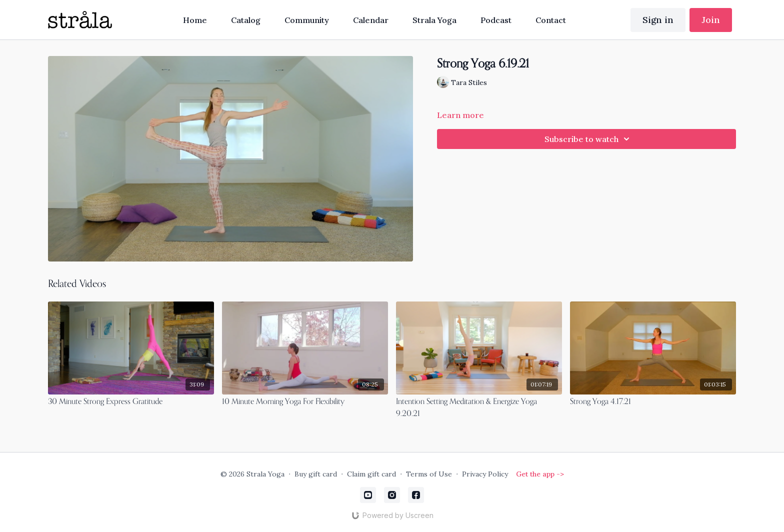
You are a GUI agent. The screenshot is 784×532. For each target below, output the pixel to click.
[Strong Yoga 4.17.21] (653, 402)
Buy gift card (316, 474)
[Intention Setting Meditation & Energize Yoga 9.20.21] (479, 408)
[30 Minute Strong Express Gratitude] (131, 402)
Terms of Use (429, 474)
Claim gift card (371, 474)
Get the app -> (540, 474)
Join (711, 20)
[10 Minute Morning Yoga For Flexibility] (305, 402)
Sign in (658, 20)
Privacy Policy (485, 474)
